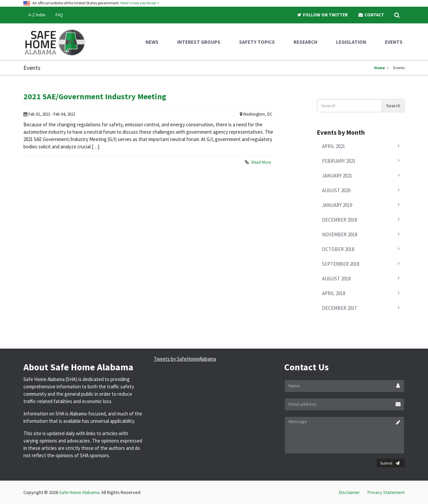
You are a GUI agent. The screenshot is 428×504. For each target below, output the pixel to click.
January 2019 (337, 205)
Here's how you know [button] (140, 3)
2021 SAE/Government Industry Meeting (95, 96)
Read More (261, 162)
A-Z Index (37, 15)
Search (393, 106)
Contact (371, 15)
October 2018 (338, 249)
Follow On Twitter (322, 15)
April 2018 (334, 293)
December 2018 (339, 220)
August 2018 (336, 279)
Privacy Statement (386, 492)
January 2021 (337, 176)
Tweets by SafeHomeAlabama (185, 359)
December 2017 (339, 308)
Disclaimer (349, 492)
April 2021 (334, 146)
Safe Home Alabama (79, 492)
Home (380, 68)
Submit (390, 463)
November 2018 (340, 234)
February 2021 (339, 161)
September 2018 (341, 264)
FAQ (59, 15)
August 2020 (336, 190)
